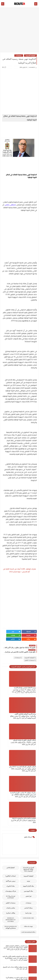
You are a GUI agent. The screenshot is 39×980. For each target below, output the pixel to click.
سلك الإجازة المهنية (28, 804)
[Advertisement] (19, 31)
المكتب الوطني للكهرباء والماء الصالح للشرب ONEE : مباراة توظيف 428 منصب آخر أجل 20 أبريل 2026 (29, 714)
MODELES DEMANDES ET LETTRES (11, 838)
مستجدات (19, 55)
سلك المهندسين (28, 809)
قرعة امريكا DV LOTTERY (11, 815)
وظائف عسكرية (11, 831)
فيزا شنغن (28, 814)
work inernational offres (28, 850)
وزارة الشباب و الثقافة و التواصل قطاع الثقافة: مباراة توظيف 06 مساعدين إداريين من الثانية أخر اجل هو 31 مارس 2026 (15, 866)
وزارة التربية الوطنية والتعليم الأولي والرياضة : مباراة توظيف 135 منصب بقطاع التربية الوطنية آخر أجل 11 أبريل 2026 (15, 876)
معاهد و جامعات (11, 826)
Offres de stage (28, 845)
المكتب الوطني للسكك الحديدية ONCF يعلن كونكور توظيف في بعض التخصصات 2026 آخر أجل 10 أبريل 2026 (11, 714)
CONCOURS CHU (28, 836)
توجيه (28, 799)
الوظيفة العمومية (30, 55)
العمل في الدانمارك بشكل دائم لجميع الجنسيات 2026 (28, 787)
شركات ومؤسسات (11, 809)
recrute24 (11, 973)
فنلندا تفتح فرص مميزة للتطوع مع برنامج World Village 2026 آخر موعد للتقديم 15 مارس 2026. (16, 940)
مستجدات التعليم (30, 657)
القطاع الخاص (11, 786)
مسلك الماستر (28, 826)
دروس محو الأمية (11, 799)
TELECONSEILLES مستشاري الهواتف (11, 845)
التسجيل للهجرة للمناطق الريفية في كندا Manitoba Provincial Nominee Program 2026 (16, 919)
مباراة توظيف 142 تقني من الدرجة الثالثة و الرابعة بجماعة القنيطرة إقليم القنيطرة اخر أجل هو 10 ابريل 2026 (15, 951)
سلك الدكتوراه (11, 804)
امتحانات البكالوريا (11, 794)
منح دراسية (28, 831)
